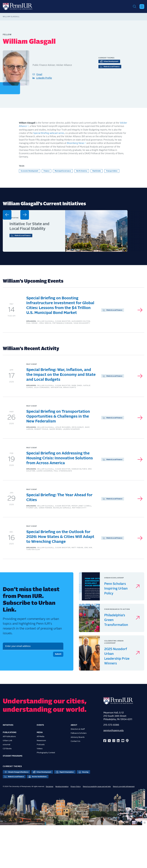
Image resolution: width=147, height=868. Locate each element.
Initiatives (8, 768)
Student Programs (13, 799)
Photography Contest (46, 795)
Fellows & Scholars (79, 776)
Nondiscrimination (62, 829)
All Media (41, 779)
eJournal (6, 787)
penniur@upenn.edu (114, 773)
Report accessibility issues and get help (97, 829)
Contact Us (75, 784)
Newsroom (41, 783)
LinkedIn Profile (44, 79)
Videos (40, 791)
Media (40, 775)
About (74, 768)
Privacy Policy (76, 829)
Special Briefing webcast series (49, 134)
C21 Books (7, 791)
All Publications (9, 779)
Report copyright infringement (124, 829)
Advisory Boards (78, 780)
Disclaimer (50, 829)
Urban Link (7, 783)
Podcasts (41, 787)
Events (40, 768)
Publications (10, 775)
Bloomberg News (75, 144)
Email (39, 75)
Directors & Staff (78, 772)
